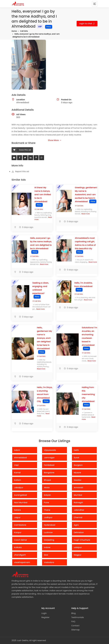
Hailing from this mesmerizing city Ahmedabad (88, 394)
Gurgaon (78, 465)
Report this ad (20, 171)
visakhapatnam (22, 562)
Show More (54, 140)
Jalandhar (79, 510)
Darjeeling (49, 540)
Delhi (76, 450)
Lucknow (48, 532)
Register (45, 617)
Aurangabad (20, 495)
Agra (76, 525)
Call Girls (24, 31)
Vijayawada (50, 450)
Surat (76, 458)
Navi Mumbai (21, 502)
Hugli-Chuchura (82, 540)
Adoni (17, 450)
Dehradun (79, 532)
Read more (86, 214)
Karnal (17, 473)
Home (14, 31)
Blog (73, 613)
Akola (47, 488)
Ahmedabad (20, 458)
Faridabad (49, 465)
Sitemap (75, 630)
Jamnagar (49, 458)
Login (44, 613)
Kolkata (18, 547)
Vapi (16, 465)
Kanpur (18, 532)
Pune (46, 502)
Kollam (18, 480)
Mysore (77, 473)
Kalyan (47, 495)
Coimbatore (20, 525)
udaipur (78, 547)
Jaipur (17, 517)
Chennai (78, 517)
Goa (46, 555)
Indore (47, 547)
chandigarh (20, 555)
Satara (17, 510)
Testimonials (78, 617)
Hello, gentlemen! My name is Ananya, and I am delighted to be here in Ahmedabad (44, 338)
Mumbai (78, 495)
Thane (47, 510)
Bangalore (49, 473)
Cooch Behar (21, 540)
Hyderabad (50, 525)
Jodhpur (48, 517)
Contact (75, 626)
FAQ (73, 621)
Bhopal (47, 480)
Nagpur (78, 555)
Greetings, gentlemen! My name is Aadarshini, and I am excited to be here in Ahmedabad (86, 195)
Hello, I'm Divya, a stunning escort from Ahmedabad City (45, 394)
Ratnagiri (78, 502)
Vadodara (49, 562)
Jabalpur (19, 488)
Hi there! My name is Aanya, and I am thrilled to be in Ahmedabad (43, 195)
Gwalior (78, 480)
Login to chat (86, 24)
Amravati (78, 488)
